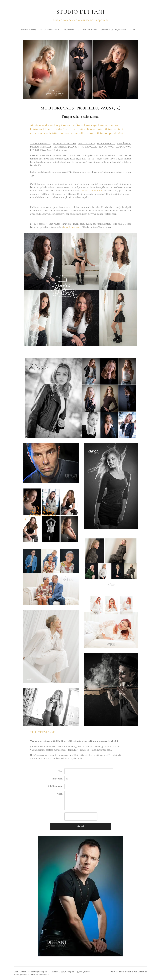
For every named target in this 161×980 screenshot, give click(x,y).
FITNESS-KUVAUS (39, 150)
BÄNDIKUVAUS (123, 147)
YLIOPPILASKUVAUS (40, 143)
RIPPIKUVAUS (106, 147)
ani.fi (47, 975)
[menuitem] (40, 30)
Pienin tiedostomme (93, 191)
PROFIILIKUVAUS (106, 143)
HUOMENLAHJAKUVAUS (66, 147)
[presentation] (81, 816)
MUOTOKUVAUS (86, 143)
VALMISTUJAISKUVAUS (64, 143)
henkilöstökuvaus (72, 227)
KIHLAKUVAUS (89, 147)
